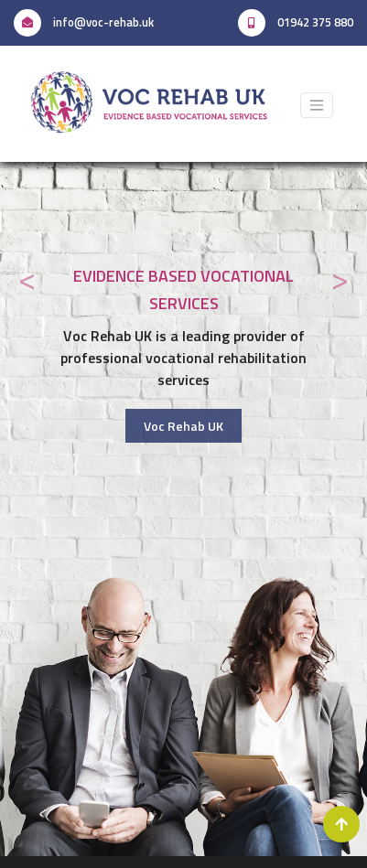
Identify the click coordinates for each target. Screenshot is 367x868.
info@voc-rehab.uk (84, 22)
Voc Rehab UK (183, 426)
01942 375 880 (296, 23)
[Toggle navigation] (317, 105)
